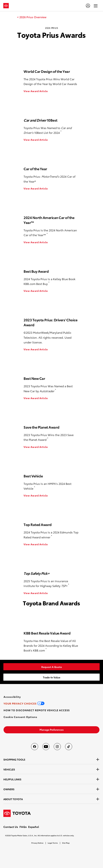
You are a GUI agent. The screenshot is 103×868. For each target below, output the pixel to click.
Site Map (66, 843)
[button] (20, 717)
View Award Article (36, 91)
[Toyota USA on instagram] (57, 747)
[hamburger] (96, 6)
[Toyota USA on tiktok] (69, 747)
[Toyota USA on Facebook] (35, 747)
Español (34, 827)
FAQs (23, 827)
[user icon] (88, 6)
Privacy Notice (37, 843)
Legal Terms (53, 843)
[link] (32, 17)
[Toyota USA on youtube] (46, 747)
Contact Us (11, 827)
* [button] (61, 131)
